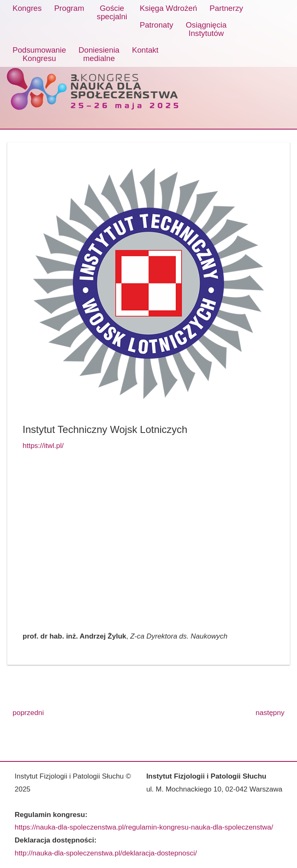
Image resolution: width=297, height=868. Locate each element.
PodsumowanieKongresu (39, 54)
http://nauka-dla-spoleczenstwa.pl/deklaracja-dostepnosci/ (106, 853)
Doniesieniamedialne (99, 54)
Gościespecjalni (112, 12)
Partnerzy (226, 8)
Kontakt (145, 50)
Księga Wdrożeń (168, 8)
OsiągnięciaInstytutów (206, 29)
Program (69, 8)
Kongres (27, 8)
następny (270, 713)
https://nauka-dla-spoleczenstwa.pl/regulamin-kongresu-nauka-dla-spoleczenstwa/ (144, 827)
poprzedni (28, 713)
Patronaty (156, 25)
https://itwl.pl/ (43, 446)
